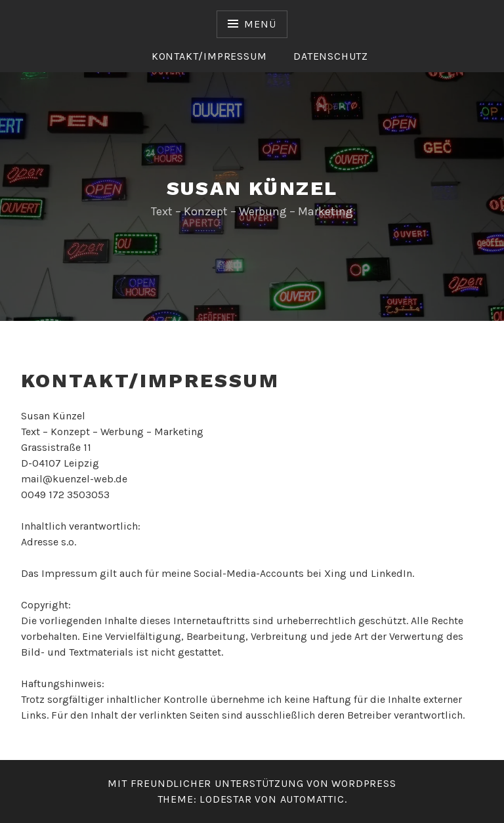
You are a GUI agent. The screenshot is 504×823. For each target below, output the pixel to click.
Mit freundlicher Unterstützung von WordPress (252, 783)
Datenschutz (331, 56)
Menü (260, 24)
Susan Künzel (252, 188)
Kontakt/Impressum (209, 56)
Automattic (312, 799)
